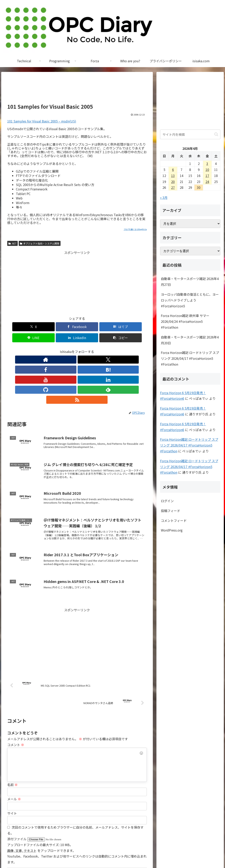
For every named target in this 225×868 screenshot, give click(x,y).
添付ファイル (17, 788)
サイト (12, 762)
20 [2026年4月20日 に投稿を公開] (173, 182)
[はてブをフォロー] (68, 349)
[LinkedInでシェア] (112, 327)
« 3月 (164, 197)
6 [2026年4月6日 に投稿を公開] (173, 170)
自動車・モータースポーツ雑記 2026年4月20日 (190, 340)
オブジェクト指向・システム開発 (40, 243)
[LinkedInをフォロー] (86, 349)
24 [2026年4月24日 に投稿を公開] (207, 182)
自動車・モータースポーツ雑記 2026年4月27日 (190, 282)
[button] (136, 327)
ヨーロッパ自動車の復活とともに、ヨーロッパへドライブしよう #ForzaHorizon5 (190, 300)
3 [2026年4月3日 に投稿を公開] (207, 164)
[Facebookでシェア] (42, 327)
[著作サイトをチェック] (40, 349)
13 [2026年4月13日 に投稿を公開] (173, 176)
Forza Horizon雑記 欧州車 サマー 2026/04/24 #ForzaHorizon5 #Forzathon (185, 321)
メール (14, 748)
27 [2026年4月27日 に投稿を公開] (173, 187)
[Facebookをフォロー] (59, 349)
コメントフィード (174, 520)
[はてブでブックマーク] (65, 327)
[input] (190, 134)
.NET (13, 243)
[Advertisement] (77, 89)
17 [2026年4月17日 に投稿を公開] (207, 176)
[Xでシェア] (18, 327)
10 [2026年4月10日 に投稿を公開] (207, 170)
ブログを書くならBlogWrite (135, 229)
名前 (12, 733)
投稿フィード (171, 511)
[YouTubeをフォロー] (77, 349)
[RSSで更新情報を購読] (114, 349)
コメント (16, 693)
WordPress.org (172, 530)
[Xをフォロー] (49, 349)
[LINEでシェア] (89, 327)
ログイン (167, 501)
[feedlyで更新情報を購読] (105, 349)
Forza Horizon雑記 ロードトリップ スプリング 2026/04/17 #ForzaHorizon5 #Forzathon (190, 358)
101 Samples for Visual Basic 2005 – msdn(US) (42, 121)
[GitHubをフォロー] (96, 349)
